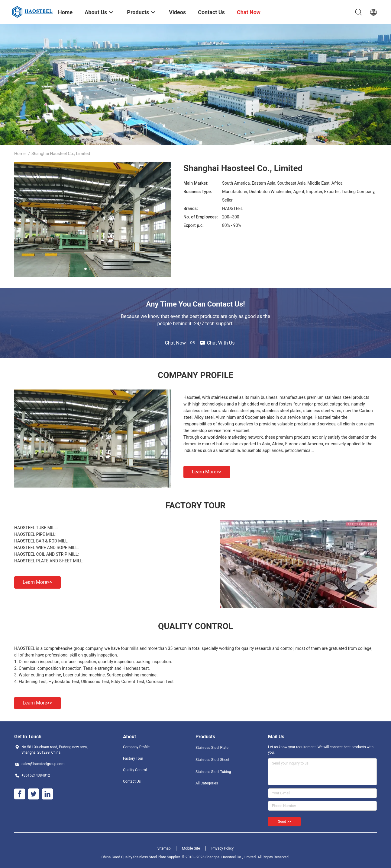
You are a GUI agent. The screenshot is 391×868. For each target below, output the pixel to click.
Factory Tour (133, 758)
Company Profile (136, 747)
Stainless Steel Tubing (213, 772)
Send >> (284, 822)
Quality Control (135, 770)
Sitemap (164, 848)
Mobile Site (191, 848)
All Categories (207, 783)
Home (20, 154)
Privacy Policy (222, 848)
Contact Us (132, 781)
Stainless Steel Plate (212, 748)
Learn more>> (207, 472)
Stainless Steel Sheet (212, 760)
